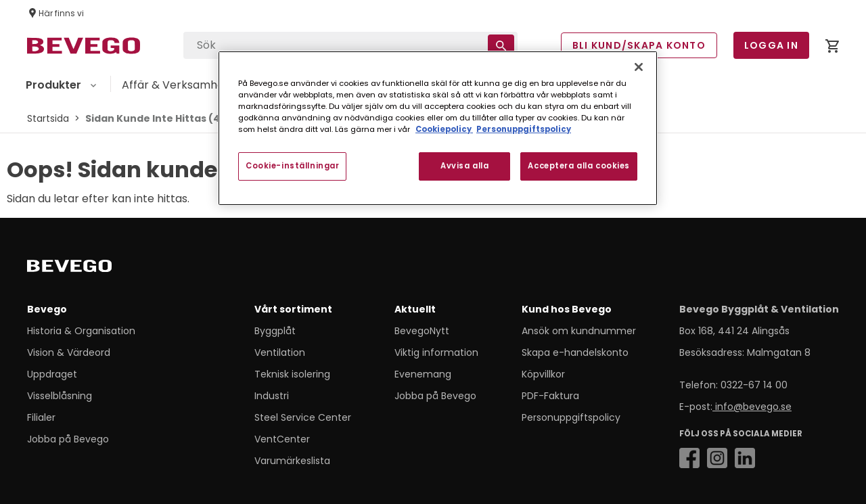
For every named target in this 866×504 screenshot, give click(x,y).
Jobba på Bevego (68, 439)
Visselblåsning (60, 396)
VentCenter (282, 439)
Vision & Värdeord (69, 352)
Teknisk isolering (292, 374)
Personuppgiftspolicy (571, 417)
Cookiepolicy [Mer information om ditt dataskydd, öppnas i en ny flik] (444, 129)
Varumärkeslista (292, 461)
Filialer (41, 417)
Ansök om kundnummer (579, 331)
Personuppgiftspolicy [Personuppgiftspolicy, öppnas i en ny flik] (524, 129)
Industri (272, 396)
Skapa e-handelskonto (575, 352)
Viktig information (436, 352)
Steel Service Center (303, 417)
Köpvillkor (543, 374)
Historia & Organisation (81, 331)
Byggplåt (275, 331)
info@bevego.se (752, 407)
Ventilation (280, 352)
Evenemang (423, 374)
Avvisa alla (464, 166)
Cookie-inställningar (292, 166)
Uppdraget (52, 374)
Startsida (48, 118)
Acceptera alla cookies (579, 166)
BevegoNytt (422, 331)
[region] (438, 128)
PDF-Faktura (550, 396)
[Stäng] (639, 67)
